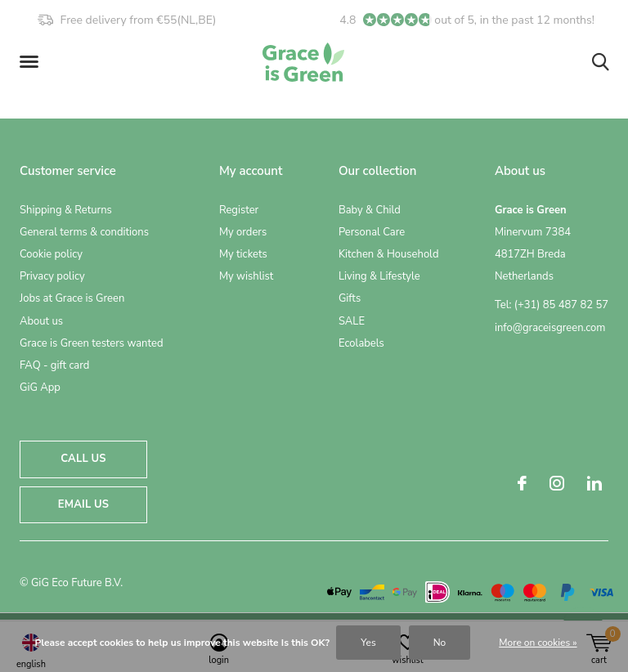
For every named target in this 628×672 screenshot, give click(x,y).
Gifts (350, 298)
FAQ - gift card (54, 365)
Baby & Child (370, 210)
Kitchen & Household (389, 254)
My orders (243, 232)
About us (41, 321)
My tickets (243, 254)
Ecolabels (361, 343)
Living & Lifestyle (379, 276)
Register (239, 210)
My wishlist (246, 276)
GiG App (40, 388)
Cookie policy (51, 254)
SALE (352, 321)
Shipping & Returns (66, 210)
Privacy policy (52, 276)
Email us (83, 504)
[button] (32, 62)
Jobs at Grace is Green (72, 298)
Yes (368, 643)
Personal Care (372, 232)
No (440, 643)
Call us (83, 459)
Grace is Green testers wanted (91, 343)
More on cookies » (538, 643)
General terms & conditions (84, 232)
